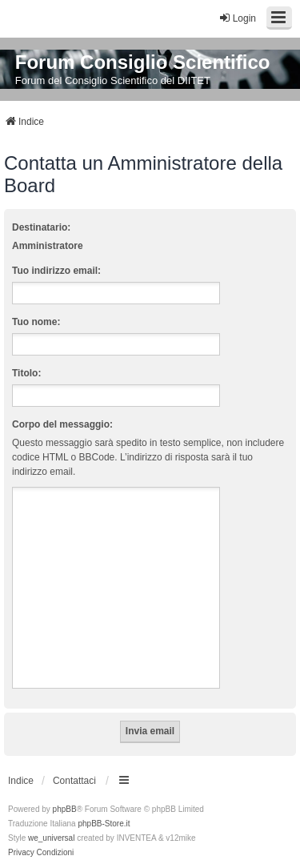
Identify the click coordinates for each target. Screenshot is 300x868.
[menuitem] (21, 853)
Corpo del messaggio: (62, 424)
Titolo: (26, 373)
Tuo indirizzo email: (56, 271)
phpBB (65, 809)
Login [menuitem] (237, 18)
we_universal (51, 838)
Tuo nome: (36, 322)
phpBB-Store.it (104, 824)
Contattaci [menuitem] (74, 781)
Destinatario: (41, 227)
